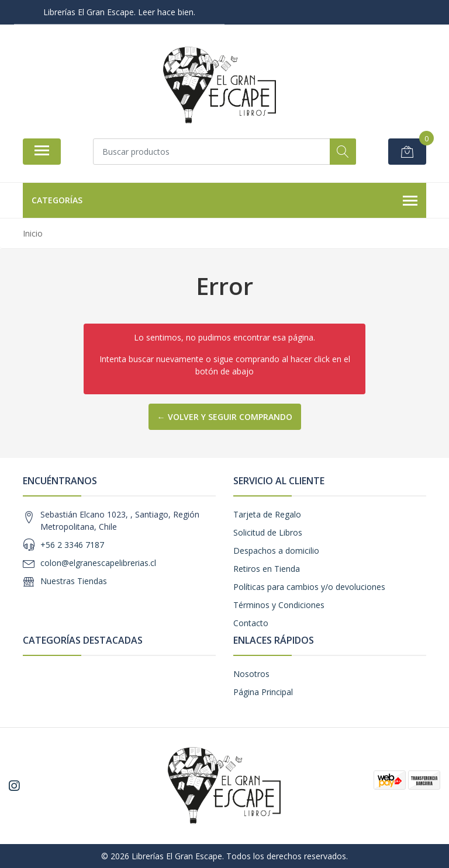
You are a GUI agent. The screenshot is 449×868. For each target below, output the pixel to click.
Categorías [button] (224, 201)
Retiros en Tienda (267, 569)
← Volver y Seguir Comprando (225, 417)
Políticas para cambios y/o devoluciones (309, 587)
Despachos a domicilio (276, 551)
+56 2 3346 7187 (72, 545)
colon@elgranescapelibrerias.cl (98, 563)
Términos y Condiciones (279, 605)
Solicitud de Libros (268, 532)
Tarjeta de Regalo (267, 514)
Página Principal (263, 692)
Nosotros (251, 674)
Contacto (251, 623)
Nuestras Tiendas (74, 581)
